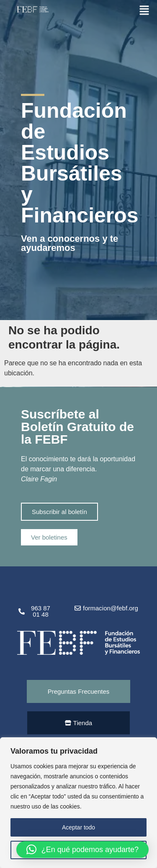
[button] (144, 10)
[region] (78, 803)
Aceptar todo (78, 827)
